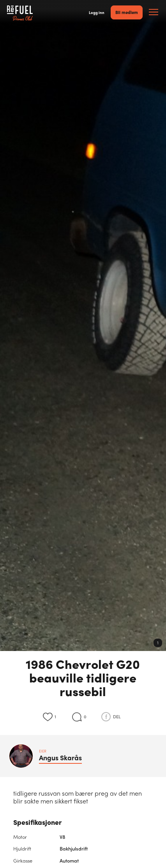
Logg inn (97, 12)
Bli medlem (127, 12)
